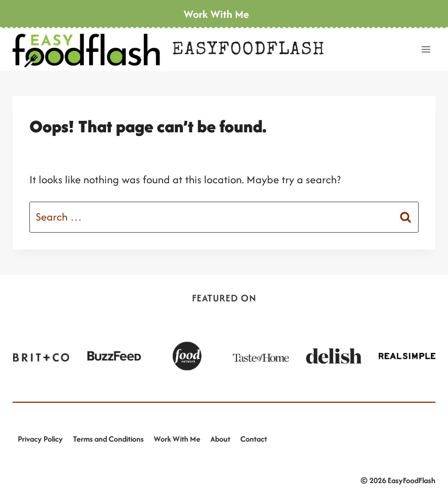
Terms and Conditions (108, 439)
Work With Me (177, 439)
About (220, 439)
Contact (254, 439)
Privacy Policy (40, 439)
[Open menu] (426, 49)
